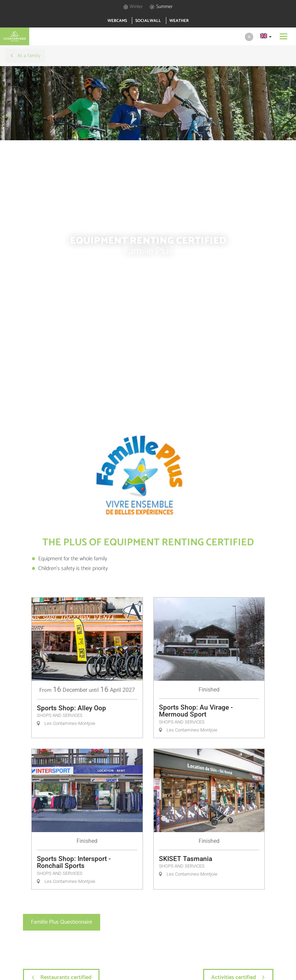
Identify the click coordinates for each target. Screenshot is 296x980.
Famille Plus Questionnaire (62, 922)
